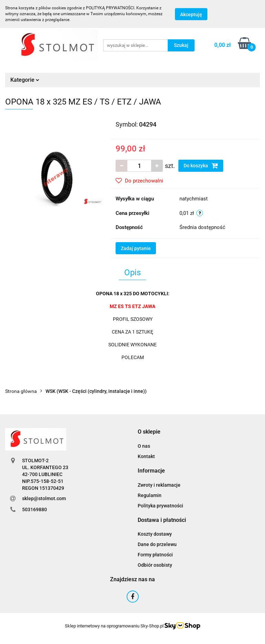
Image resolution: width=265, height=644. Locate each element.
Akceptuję (191, 14)
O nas (144, 446)
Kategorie (25, 80)
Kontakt (146, 456)
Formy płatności (155, 555)
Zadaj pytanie (136, 248)
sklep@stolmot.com (44, 498)
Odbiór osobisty (155, 565)
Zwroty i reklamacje (159, 485)
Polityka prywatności (160, 506)
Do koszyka (201, 166)
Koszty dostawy (155, 534)
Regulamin (150, 495)
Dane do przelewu (157, 544)
